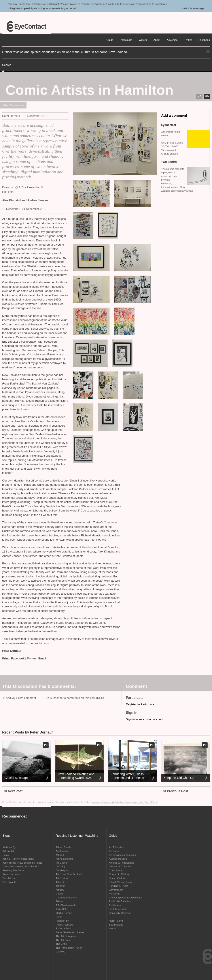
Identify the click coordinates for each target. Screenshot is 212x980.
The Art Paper (64, 940)
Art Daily (61, 866)
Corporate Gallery (119, 874)
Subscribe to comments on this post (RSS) (77, 698)
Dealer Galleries (118, 878)
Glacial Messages (17, 778)
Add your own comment (21, 698)
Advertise (172, 40)
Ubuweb (60, 951)
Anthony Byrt (10, 847)
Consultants (116, 870)
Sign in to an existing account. (145, 719)
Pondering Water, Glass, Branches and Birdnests (127, 776)
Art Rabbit (8, 851)
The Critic (61, 944)
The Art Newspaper (67, 936)
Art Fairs (114, 851)
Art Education (117, 847)
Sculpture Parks (118, 909)
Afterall (60, 855)
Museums (115, 893)
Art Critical (62, 863)
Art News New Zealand (69, 874)
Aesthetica (62, 851)
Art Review (62, 878)
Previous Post (176, 791)
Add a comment (174, 115)
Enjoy (6, 855)
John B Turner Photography (18, 859)
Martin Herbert (64, 913)
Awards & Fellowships (121, 863)
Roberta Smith (64, 928)
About (157, 40)
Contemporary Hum (67, 897)
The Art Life (9, 878)
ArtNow (60, 890)
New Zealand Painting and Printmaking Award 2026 (76, 776)
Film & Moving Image (121, 882)
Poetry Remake (65, 925)
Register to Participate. (140, 704)
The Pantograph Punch (69, 948)
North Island (116, 921)
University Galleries (120, 913)
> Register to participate (22, 8)
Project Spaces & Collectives (125, 897)
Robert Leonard (11, 874)
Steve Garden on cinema (70, 932)
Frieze (59, 901)
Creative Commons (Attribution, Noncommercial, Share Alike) (124, 802)
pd (207, 96)
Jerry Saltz (62, 909)
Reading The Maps (13, 870)
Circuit (59, 893)
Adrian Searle (63, 847)
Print (6, 658)
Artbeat (60, 882)
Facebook (18, 658)
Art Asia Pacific (64, 859)
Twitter (32, 658)
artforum (61, 886)
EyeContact (26, 26)
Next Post (13, 791)
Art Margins (62, 870)
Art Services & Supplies (122, 855)
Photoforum (62, 921)
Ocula (59, 917)
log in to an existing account (58, 8)
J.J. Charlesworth (66, 905)
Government (116, 890)
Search (7, 65)
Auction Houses (118, 859)
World (112, 928)
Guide (110, 40)
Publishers (115, 905)
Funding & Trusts (119, 886)
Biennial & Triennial (120, 866)
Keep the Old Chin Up (179, 778)
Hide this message (193, 8)
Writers (143, 40)
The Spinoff (9, 882)
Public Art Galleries (120, 901)
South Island (116, 925)
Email (42, 658)
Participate (126, 40)
